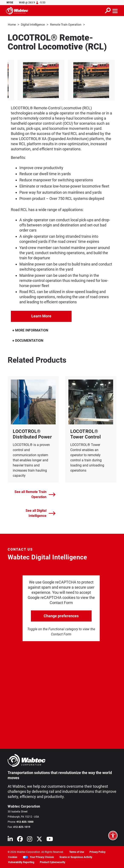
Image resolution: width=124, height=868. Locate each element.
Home (12, 25)
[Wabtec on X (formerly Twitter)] (39, 840)
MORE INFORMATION (30, 330)
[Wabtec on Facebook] (20, 840)
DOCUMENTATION (28, 340)
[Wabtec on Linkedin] (10, 840)
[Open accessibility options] (113, 836)
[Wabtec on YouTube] (50, 840)
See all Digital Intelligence (41, 513)
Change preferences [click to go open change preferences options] (61, 616)
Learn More (41, 316)
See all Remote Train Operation (35, 494)
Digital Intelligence (33, 25)
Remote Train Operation (66, 25)
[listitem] (64, 80)
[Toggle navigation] (115, 10)
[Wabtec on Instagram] (30, 840)
